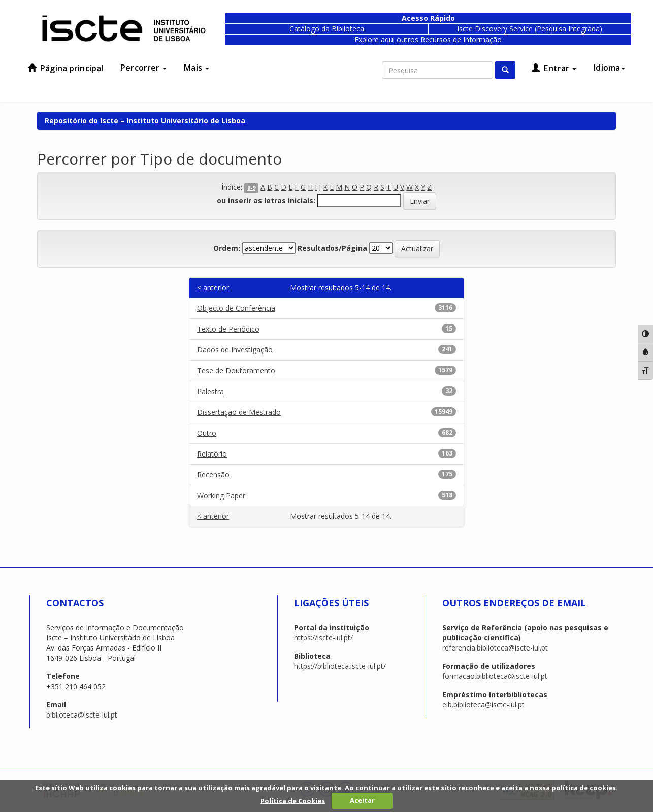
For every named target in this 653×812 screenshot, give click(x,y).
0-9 (251, 188)
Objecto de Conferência (236, 308)
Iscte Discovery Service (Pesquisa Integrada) (530, 29)
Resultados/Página (332, 248)
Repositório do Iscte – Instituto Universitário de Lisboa (145, 121)
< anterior (213, 288)
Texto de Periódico (228, 329)
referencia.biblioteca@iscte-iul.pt (495, 648)
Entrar (554, 68)
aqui (388, 39)
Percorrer (143, 68)
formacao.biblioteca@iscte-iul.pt (495, 676)
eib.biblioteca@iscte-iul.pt (483, 705)
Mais (197, 68)
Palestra (210, 391)
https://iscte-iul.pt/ (323, 638)
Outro (207, 433)
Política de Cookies (293, 800)
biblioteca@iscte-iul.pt (82, 715)
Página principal (66, 68)
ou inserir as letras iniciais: (266, 200)
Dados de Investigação (235, 350)
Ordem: (227, 248)
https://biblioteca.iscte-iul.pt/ (340, 666)
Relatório (212, 454)
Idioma (609, 68)
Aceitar (362, 800)
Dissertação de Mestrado (239, 412)
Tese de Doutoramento (236, 370)
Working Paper (221, 495)
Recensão (213, 475)
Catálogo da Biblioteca (327, 29)
